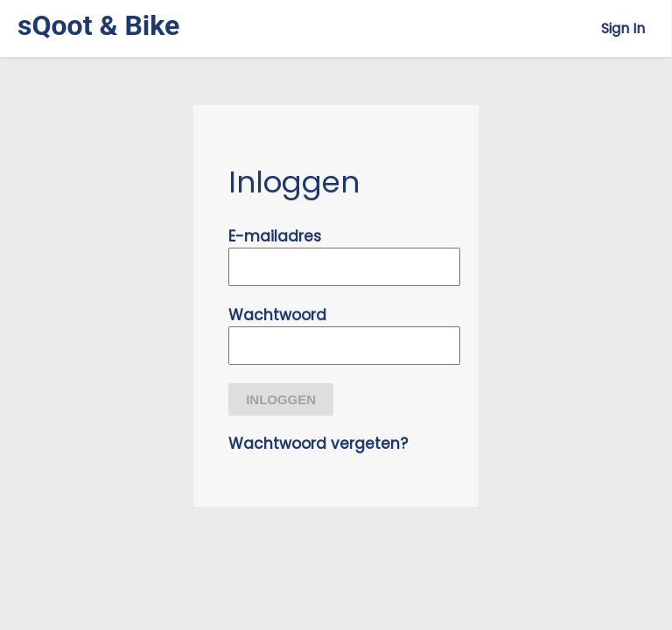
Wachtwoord (277, 315)
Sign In (623, 28)
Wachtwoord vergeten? (318, 444)
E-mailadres (275, 236)
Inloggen (281, 399)
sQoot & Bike (98, 25)
